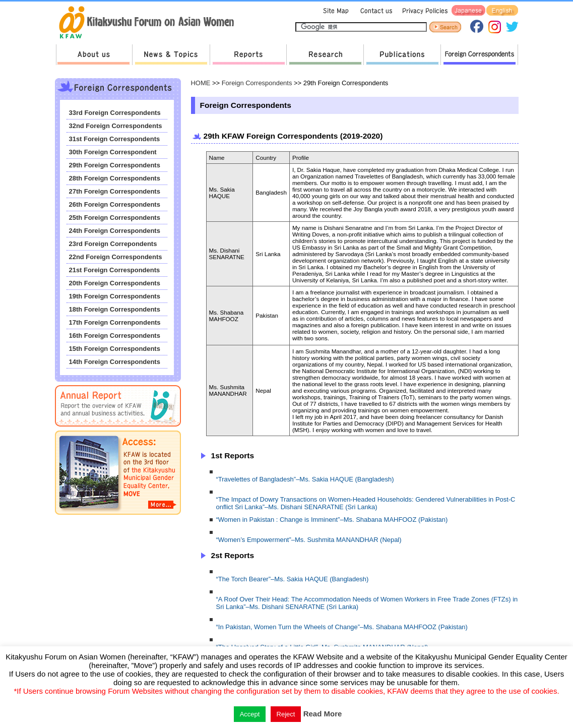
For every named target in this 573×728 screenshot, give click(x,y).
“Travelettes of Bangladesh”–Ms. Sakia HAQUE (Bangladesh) (305, 479)
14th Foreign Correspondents (115, 362)
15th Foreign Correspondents (115, 349)
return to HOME (150, 23)
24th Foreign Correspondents (115, 231)
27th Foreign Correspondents (115, 191)
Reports (248, 55)
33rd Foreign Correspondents (115, 113)
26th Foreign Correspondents (115, 204)
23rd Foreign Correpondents (113, 244)
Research (325, 55)
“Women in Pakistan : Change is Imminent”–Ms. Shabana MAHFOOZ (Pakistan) (332, 520)
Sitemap (335, 11)
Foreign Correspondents (479, 55)
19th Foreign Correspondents (115, 296)
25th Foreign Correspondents (115, 218)
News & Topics (171, 55)
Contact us (374, 11)
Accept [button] (250, 714)
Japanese (468, 11)
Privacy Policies (423, 11)
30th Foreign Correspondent (113, 152)
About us (94, 55)
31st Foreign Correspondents (115, 139)
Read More (323, 714)
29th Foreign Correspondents (115, 165)
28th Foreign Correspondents (115, 178)
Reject (286, 714)
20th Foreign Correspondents (115, 283)
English (502, 11)
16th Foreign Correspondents (115, 336)
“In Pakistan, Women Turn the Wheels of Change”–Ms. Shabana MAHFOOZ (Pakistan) (342, 627)
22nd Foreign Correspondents (116, 257)
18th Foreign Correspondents (115, 309)
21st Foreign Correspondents (115, 270)
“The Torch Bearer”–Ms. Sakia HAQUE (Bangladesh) (293, 579)
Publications (402, 55)
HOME (201, 83)
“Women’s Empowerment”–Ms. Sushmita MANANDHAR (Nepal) (309, 540)
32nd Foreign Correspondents (116, 126)
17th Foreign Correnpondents (115, 322)
